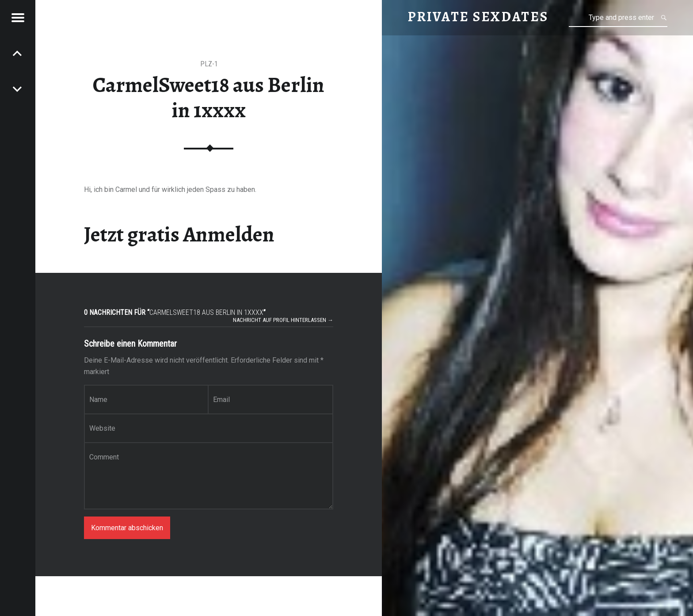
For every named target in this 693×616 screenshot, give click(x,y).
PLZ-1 (209, 64)
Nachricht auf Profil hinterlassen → (283, 320)
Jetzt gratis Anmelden (179, 234)
